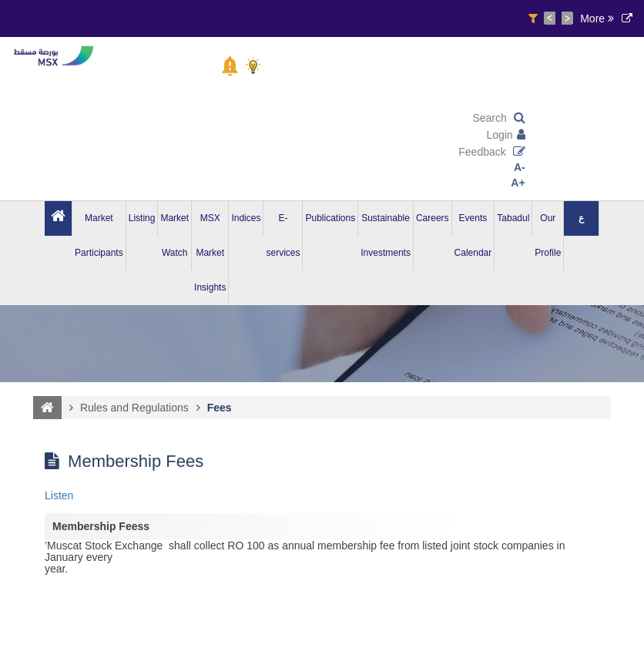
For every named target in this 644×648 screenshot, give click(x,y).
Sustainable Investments (386, 235)
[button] (230, 66)
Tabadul (513, 218)
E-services (283, 235)
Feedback (491, 152)
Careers (433, 218)
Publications (330, 218)
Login (505, 135)
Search (498, 118)
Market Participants (99, 235)
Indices (246, 218)
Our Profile (548, 235)
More (597, 18)
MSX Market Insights (210, 253)
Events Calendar (473, 235)
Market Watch (174, 235)
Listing (142, 218)
